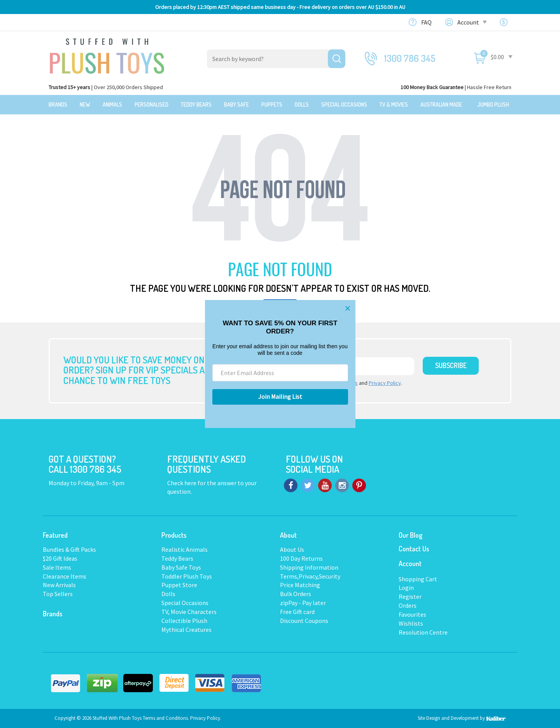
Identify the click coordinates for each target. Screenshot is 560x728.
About (288, 535)
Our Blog (410, 535)
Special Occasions (344, 104)
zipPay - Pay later (303, 603)
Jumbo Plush (493, 104)
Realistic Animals (185, 549)
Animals (112, 104)
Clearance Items (65, 576)
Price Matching (300, 585)
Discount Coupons (304, 621)
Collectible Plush (184, 621)
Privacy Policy (385, 383)
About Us (292, 549)
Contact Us (414, 549)
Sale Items (57, 567)
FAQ (426, 22)
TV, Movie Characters (189, 612)
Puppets (272, 104)
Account (472, 22)
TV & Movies (394, 104)
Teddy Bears (196, 104)
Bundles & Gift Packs (69, 549)
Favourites (412, 614)
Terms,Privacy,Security (310, 576)
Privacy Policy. (206, 718)
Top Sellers (58, 594)
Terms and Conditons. (166, 718)
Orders (408, 605)
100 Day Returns (301, 558)
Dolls (302, 104)
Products (174, 535)
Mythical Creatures (186, 630)
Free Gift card (297, 612)
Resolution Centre (423, 632)
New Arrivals (59, 585)
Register (410, 596)
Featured (55, 535)
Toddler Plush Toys (187, 576)
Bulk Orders (296, 594)
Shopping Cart (418, 579)
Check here (182, 483)
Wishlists (411, 623)
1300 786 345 (410, 58)
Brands (58, 104)
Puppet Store (179, 585)
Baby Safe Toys (181, 567)
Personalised (151, 104)
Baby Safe (236, 104)
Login (406, 588)
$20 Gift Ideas (60, 558)
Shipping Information (309, 567)
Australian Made (441, 104)
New (85, 104)
